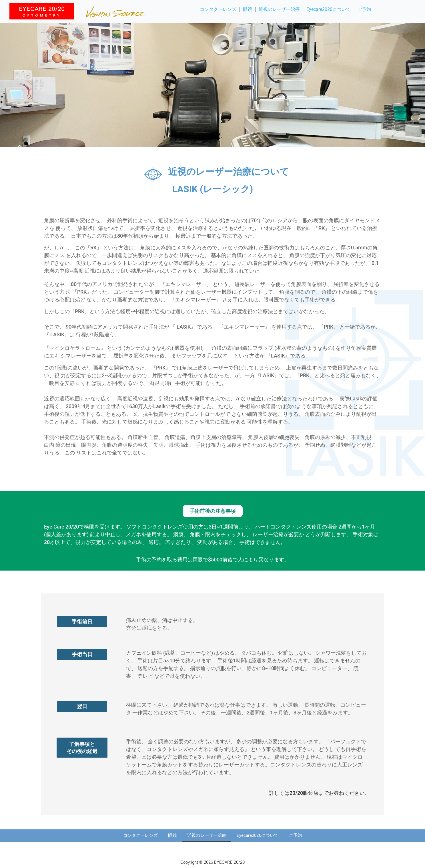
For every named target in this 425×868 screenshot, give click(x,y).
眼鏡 (248, 9)
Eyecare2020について (329, 9)
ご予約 (364, 9)
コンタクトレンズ (218, 9)
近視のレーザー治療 (279, 9)
